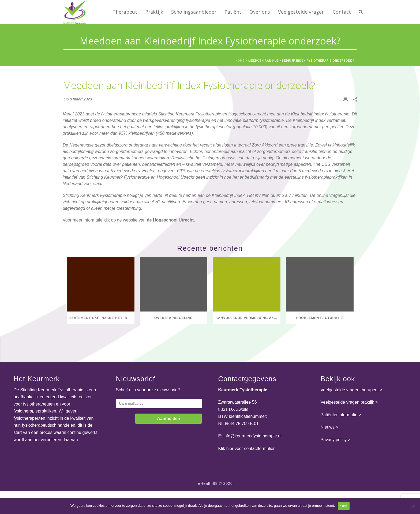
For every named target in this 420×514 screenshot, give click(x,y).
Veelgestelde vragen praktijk (347, 402)
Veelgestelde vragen (301, 12)
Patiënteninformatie (339, 415)
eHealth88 (208, 483)
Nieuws (328, 427)
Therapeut (125, 12)
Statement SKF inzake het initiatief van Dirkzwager (102, 318)
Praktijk (154, 12)
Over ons (260, 12)
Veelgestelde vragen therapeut (350, 390)
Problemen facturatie (320, 318)
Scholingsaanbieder (194, 12)
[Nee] (413, 506)
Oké (344, 506)
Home (240, 61)
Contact (342, 12)
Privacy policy (334, 440)
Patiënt (233, 12)
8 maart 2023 (81, 99)
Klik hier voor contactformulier (247, 449)
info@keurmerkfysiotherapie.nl (252, 436)
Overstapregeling (174, 318)
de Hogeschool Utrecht (170, 220)
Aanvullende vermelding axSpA (248, 318)
